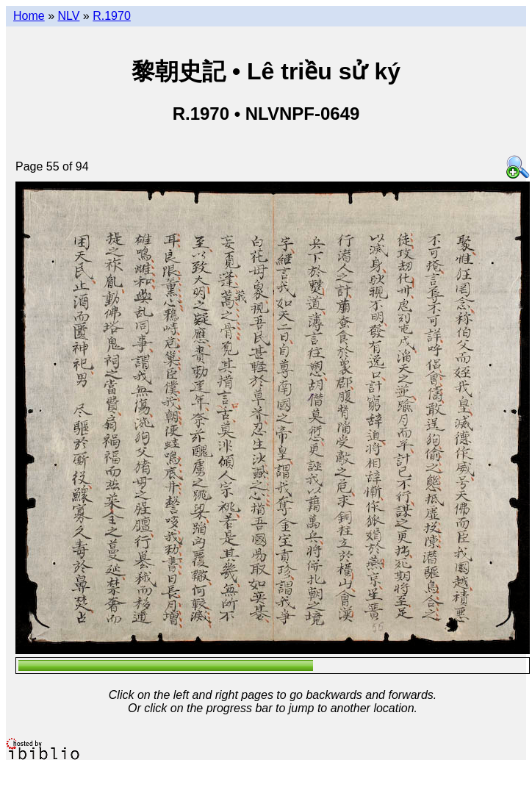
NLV (68, 16)
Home (29, 16)
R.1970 (112, 16)
